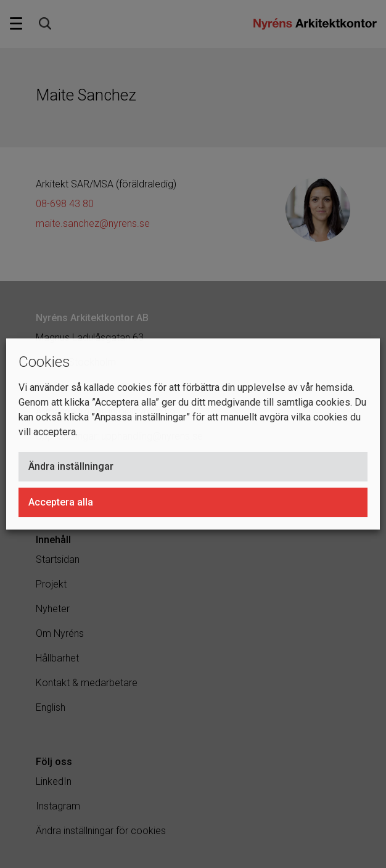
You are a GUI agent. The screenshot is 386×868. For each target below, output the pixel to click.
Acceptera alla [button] (61, 502)
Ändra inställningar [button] (71, 466)
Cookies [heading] (44, 362)
